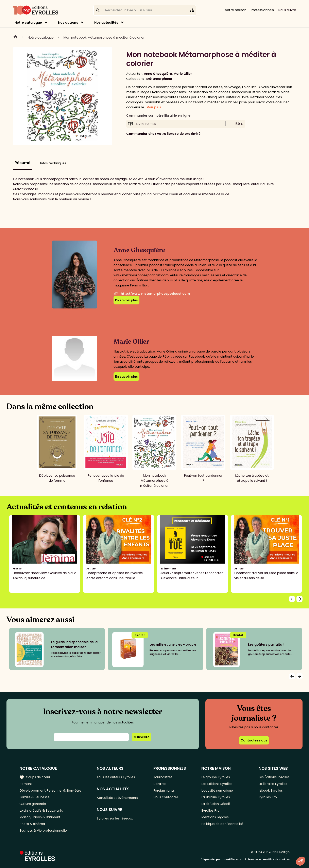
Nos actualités (106, 23)
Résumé (22, 163)
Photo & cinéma (32, 824)
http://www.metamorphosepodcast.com (152, 294)
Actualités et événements (118, 798)
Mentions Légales (215, 817)
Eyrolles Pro (211, 810)
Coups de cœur (35, 777)
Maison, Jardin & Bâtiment (40, 817)
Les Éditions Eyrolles (217, 784)
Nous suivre (287, 10)
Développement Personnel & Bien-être (51, 790)
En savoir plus (126, 300)
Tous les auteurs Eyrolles (117, 777)
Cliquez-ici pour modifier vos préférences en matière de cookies (245, 859)
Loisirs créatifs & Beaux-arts (42, 810)
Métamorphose (159, 79)
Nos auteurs (68, 23)
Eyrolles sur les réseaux (115, 818)
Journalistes (163, 777)
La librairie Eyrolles (216, 797)
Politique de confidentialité (222, 824)
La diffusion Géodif (216, 804)
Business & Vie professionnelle (43, 831)
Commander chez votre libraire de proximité (163, 134)
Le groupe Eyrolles (216, 777)
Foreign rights (165, 790)
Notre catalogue (28, 23)
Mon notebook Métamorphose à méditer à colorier (104, 37)
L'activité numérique (217, 790)
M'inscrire (142, 737)
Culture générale (33, 804)
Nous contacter (166, 797)
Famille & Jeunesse (35, 797)
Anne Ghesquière (158, 74)
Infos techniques (53, 163)
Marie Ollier (183, 74)
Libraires (160, 784)
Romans (26, 784)
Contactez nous (254, 740)
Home (15, 37)
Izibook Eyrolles (271, 790)
